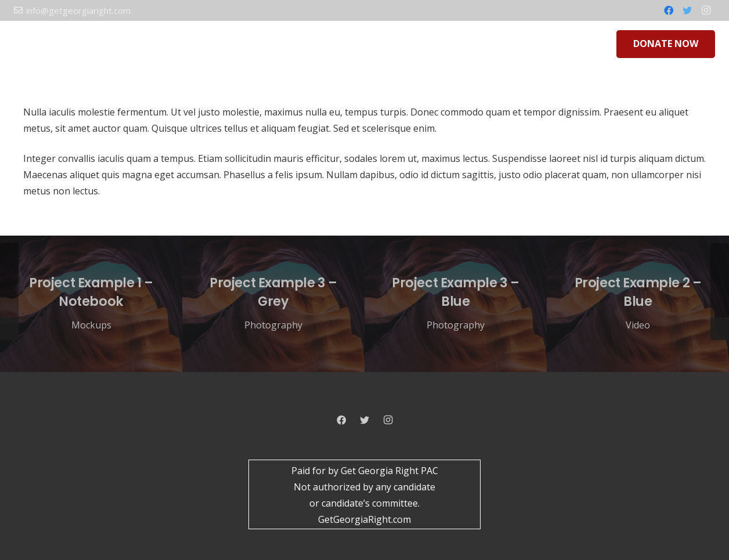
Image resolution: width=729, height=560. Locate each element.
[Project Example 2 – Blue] (638, 304)
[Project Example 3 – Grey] (273, 304)
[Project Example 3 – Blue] (456, 304)
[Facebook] (669, 10)
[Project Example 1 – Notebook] (91, 304)
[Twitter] (687, 10)
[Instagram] (706, 10)
